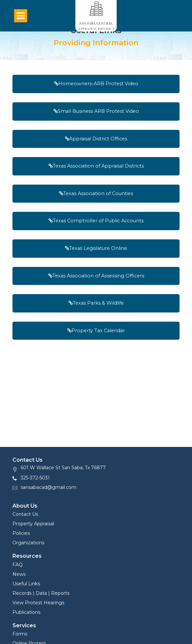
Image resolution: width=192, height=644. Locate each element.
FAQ (18, 565)
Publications (26, 612)
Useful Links (26, 584)
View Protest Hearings (38, 603)
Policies (21, 533)
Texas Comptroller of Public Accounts (96, 221)
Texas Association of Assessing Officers (96, 276)
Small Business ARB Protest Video (96, 111)
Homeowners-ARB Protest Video (96, 84)
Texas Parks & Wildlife (96, 303)
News (19, 574)
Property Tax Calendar (96, 331)
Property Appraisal (33, 524)
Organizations (28, 543)
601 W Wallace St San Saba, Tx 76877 (63, 468)
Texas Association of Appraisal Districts (96, 166)
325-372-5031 (35, 478)
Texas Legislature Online (96, 248)
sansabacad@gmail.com (48, 487)
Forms (20, 634)
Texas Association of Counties (96, 193)
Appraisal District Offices (96, 139)
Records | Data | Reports (41, 593)
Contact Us (25, 514)
